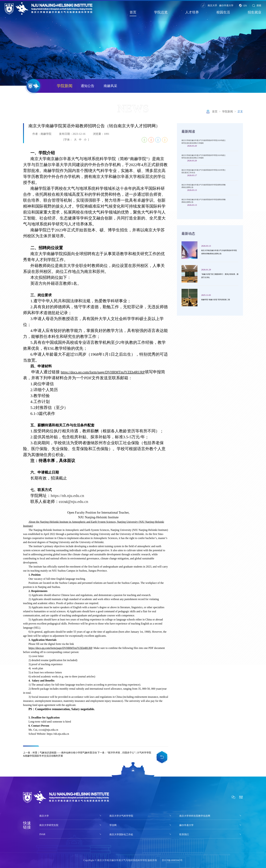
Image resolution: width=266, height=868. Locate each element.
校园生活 (223, 12)
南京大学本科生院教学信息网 (195, 816)
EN (243, 6)
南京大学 (212, 5)
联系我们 (184, 834)
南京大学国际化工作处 (121, 834)
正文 (240, 112)
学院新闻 (65, 86)
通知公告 (88, 86)
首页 (133, 12)
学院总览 (161, 12)
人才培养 (192, 12)
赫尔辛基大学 (226, 5)
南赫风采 (110, 86)
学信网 (113, 825)
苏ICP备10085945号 (172, 860)
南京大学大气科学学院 (121, 816)
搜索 (257, 6)
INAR (42, 834)
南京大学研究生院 (49, 825)
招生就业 (254, 12)
